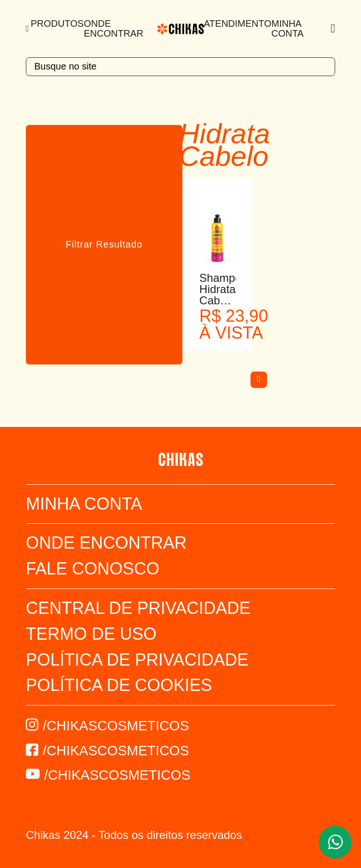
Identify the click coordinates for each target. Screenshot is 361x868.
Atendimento (238, 23)
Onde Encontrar (114, 28)
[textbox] (180, 67)
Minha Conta (287, 28)
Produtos (57, 23)
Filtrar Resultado (104, 244)
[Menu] (28, 29)
